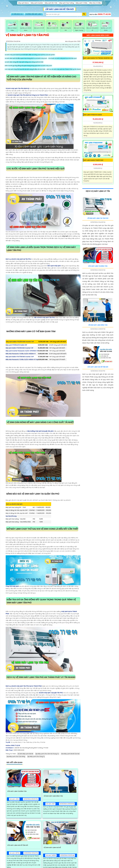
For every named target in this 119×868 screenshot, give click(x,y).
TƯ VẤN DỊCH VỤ (18, 15)
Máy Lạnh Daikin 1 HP (52, 27)
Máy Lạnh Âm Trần (51, 3)
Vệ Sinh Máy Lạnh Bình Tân (55, 797)
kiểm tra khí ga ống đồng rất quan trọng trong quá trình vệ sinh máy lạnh (28, 66)
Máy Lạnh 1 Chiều (82, 3)
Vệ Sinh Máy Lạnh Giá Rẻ (25, 754)
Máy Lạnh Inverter (37, 3)
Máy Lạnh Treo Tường (67, 3)
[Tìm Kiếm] (66, 15)
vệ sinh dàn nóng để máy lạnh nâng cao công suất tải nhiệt (24, 62)
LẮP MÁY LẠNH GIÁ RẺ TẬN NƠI (59, 9)
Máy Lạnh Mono (23, 3)
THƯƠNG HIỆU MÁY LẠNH (36, 15)
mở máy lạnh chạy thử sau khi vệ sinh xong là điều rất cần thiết (25, 70)
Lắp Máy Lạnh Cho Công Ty (36, 757)
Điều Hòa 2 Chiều (95, 3)
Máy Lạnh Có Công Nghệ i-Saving (79, 27)
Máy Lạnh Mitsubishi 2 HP (92, 27)
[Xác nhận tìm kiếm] (84, 15)
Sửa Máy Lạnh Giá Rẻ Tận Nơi (70, 754)
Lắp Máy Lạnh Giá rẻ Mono (26, 27)
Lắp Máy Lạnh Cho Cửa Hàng (16, 757)
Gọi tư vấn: (100, 15)
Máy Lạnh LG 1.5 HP (39, 26)
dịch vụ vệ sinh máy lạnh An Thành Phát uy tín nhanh (64, 70)
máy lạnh (65, 236)
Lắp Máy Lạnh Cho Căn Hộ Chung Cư (47, 754)
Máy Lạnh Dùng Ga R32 (66, 27)
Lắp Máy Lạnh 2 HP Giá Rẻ (106, 27)
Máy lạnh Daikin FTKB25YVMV (94, 162)
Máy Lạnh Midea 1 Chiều (12, 27)
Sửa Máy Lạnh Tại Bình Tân (18, 792)
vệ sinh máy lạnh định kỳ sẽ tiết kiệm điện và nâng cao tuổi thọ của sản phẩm (30, 55)
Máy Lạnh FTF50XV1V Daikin (93, 117)
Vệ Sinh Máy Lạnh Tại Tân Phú (98, 220)
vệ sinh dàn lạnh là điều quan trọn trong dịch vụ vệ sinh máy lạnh (26, 59)
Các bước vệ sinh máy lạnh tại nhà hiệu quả (62, 59)
